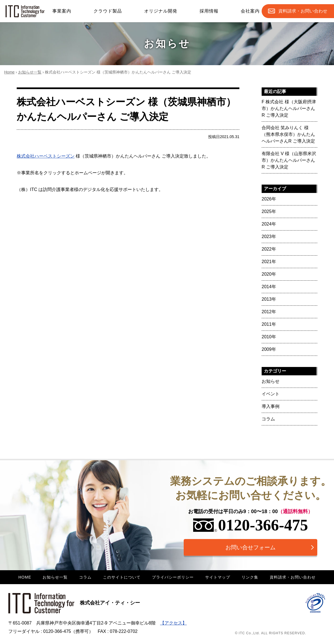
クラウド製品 (108, 11)
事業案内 (62, 11)
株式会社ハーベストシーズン (46, 156)
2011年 (269, 324)
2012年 (269, 312)
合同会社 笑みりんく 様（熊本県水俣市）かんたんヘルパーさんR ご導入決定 (288, 134)
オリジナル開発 (161, 11)
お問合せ (303, 11)
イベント (271, 394)
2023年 (269, 237)
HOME (25, 577)
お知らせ (271, 381)
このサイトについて (122, 577)
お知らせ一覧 (30, 72)
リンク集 (250, 577)
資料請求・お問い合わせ (293, 577)
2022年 (269, 249)
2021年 (269, 262)
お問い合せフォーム (250, 547)
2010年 (269, 337)
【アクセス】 (173, 623)
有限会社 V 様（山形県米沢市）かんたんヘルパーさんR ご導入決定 (289, 160)
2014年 (269, 287)
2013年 (269, 299)
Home (9, 72)
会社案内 (250, 11)
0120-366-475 (251, 525)
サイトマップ (218, 577)
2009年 (269, 349)
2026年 (269, 199)
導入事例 (271, 406)
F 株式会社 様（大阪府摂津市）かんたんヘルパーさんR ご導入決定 (289, 108)
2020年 (269, 274)
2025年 (269, 211)
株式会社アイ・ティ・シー (74, 603)
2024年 (269, 224)
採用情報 (209, 11)
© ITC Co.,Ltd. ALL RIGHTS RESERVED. (271, 633)
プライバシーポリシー (173, 577)
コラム (268, 419)
